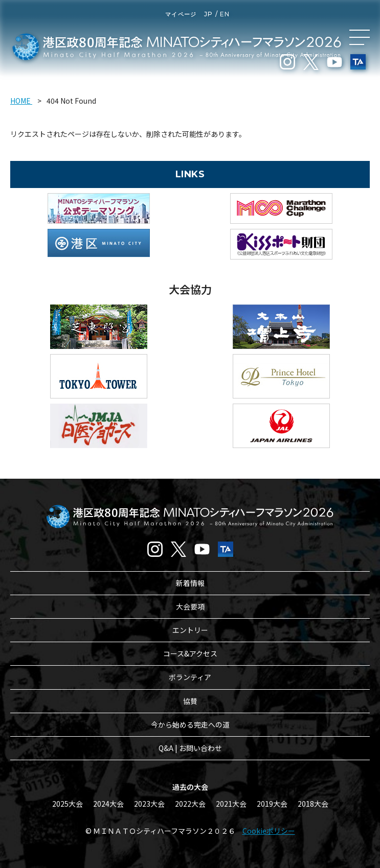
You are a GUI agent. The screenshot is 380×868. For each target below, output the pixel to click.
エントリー (190, 630)
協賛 (190, 701)
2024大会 (108, 804)
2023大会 (149, 804)
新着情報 (190, 583)
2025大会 (68, 804)
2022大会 (190, 804)
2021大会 (231, 804)
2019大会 (272, 804)
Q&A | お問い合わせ (190, 748)
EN (225, 14)
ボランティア (190, 677)
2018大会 (313, 804)
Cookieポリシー (269, 831)
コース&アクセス (190, 653)
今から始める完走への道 (190, 724)
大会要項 (190, 606)
